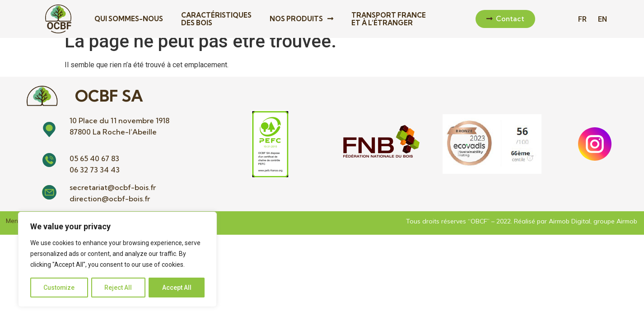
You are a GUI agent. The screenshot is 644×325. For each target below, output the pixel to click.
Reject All (119, 288)
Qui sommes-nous (129, 19)
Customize (59, 288)
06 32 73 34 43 (95, 181)
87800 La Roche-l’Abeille (113, 142)
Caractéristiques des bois (216, 19)
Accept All (177, 288)
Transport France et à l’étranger (389, 19)
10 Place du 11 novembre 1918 (119, 131)
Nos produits (301, 19)
